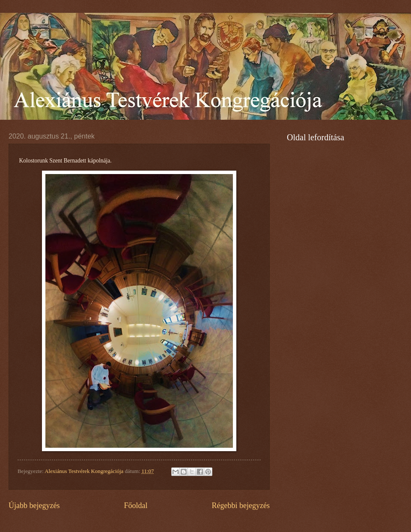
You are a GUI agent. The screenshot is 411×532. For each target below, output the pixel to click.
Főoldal (136, 505)
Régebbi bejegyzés (241, 505)
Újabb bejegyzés (34, 505)
